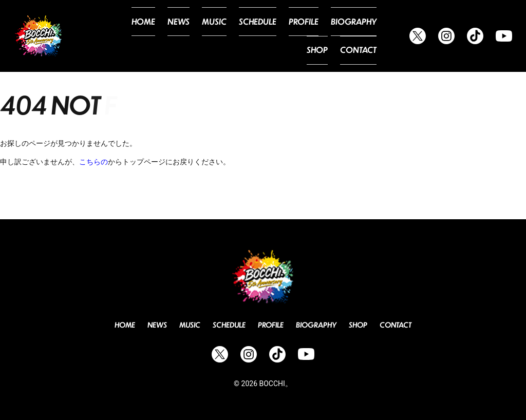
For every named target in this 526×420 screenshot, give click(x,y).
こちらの (93, 162)
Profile (280, 24)
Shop (367, 24)
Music (199, 24)
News (166, 24)
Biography (325, 24)
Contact (361, 48)
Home (134, 24)
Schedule (238, 24)
